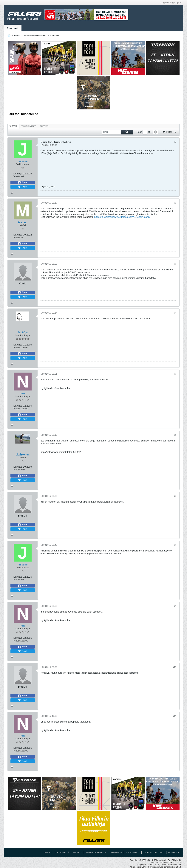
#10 (174, 667)
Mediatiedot (133, 852)
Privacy (77, 852)
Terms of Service (96, 852)
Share (23, 182)
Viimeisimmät (29, 126)
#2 (175, 203)
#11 (174, 716)
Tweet (23, 187)
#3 (175, 264)
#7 (175, 496)
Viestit (13, 126)
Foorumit (13, 28)
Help (47, 852)
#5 (175, 374)
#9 (175, 606)
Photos (44, 126)
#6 (175, 435)
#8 (175, 545)
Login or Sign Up (171, 3)
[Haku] (117, 132)
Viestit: (17, 176)
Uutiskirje (116, 852)
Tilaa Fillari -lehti (154, 852)
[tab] (13, 126)
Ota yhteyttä (61, 852)
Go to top (174, 852)
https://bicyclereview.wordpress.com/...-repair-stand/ (122, 217)
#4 (175, 313)
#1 (175, 142)
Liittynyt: (18, 174)
